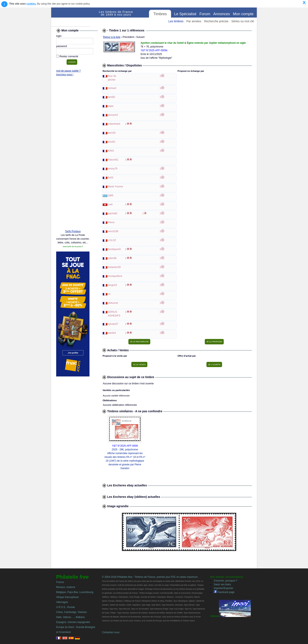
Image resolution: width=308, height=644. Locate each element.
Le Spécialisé (185, 14)
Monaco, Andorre (66, 587)
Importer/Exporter (223, 588)
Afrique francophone (67, 597)
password (61, 46)
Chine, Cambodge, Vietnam (71, 612)
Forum (205, 14)
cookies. (31, 4)
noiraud (112, 88)
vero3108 (113, 231)
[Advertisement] (73, 163)
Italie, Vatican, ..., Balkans (70, 617)
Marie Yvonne (115, 187)
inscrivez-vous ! (65, 75)
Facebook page (224, 592)
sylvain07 (113, 324)
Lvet (110, 204)
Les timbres (176, 21)
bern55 (112, 133)
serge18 (112, 285)
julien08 (112, 258)
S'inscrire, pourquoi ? (225, 581)
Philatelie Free (75, 17)
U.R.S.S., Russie (66, 607)
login (59, 36)
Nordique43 (114, 249)
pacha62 (113, 213)
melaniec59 (114, 267)
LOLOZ (112, 240)
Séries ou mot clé (243, 21)
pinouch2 (113, 115)
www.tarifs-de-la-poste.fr (73, 247)
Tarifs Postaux (73, 231)
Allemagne (62, 602)
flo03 (111, 178)
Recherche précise (216, 21)
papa (111, 106)
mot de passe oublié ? (68, 71)
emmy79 (113, 169)
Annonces (222, 14)
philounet (113, 303)
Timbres (160, 14)
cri (109, 294)
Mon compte (243, 14)
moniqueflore (115, 276)
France (60, 582)
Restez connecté (69, 56)
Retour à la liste (112, 37)
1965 (111, 196)
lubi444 (112, 333)
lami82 (111, 97)
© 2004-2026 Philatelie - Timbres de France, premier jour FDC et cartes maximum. (150, 577)
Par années (194, 21)
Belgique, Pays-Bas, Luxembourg (75, 592)
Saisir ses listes (222, 584)
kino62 (111, 142)
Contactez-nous (111, 632)
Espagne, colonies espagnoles (73, 622)
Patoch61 (113, 160)
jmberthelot (114, 124)
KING (111, 151)
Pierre (111, 222)
